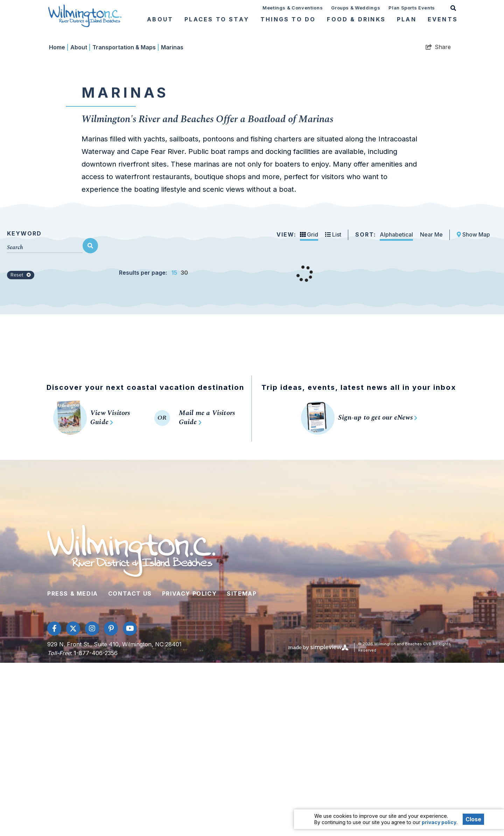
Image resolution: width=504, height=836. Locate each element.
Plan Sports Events (412, 8)
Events (443, 19)
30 (184, 446)
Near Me (431, 408)
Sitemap (242, 767)
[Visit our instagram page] (92, 802)
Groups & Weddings (356, 8)
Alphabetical (396, 408)
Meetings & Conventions (293, 8)
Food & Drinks (356, 19)
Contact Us (130, 767)
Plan (407, 19)
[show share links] (438, 220)
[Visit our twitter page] (73, 802)
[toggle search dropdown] (453, 7)
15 (174, 446)
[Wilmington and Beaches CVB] (85, 15)
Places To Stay (217, 19)
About (160, 19)
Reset (21, 448)
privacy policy (439, 822)
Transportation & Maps (126, 220)
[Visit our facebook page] (54, 802)
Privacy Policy (189, 767)
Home (59, 220)
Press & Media (73, 767)
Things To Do (288, 19)
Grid (309, 408)
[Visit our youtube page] (130, 802)
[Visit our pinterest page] (111, 802)
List (333, 408)
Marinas (172, 220)
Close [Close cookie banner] (473, 819)
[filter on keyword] (90, 419)
